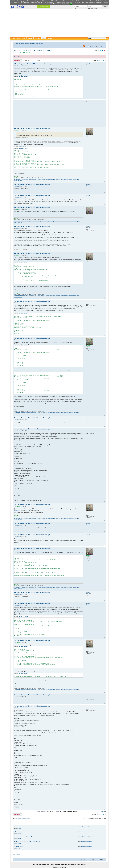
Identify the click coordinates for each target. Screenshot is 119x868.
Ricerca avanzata (72, 864)
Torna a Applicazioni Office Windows (22, 818)
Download (37, 38)
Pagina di (99, 61)
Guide (24, 38)
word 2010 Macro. (19, 847)
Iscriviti (99, 46)
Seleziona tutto (23, 77)
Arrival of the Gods (82, 864)
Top (105, 98)
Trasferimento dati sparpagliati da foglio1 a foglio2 (27, 842)
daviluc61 (18, 66)
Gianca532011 (20, 838)
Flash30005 (27, 53)
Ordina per (60, 811)
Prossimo (103, 812)
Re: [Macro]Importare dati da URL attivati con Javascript (32, 128)
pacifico (19, 848)
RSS (86, 46)
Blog (34, 864)
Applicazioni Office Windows (36, 44)
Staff (82, 860)
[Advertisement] (59, 23)
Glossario (50, 38)
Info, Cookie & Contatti (44, 864)
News (19, 38)
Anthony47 (21, 53)
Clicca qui (55, 4)
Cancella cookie (88, 860)
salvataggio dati (18, 832)
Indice (17, 44)
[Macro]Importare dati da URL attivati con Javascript (34, 50)
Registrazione (43, 7)
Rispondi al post (17, 61)
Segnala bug (64, 864)
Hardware (30, 38)
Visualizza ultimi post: (45, 811)
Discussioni (83, 832)
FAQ (90, 46)
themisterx (19, 833)
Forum (44, 38)
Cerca (94, 46)
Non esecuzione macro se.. (21, 827)
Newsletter (58, 864)
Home (13, 38)
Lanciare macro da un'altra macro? (23, 837)
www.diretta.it (18, 510)
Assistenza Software (24, 44)
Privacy (52, 864)
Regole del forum (18, 57)
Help (37, 864)
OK (71, 4)
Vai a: (85, 818)
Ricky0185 (19, 828)
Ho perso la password (93, 8)
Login (104, 46)
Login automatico (78, 8)
